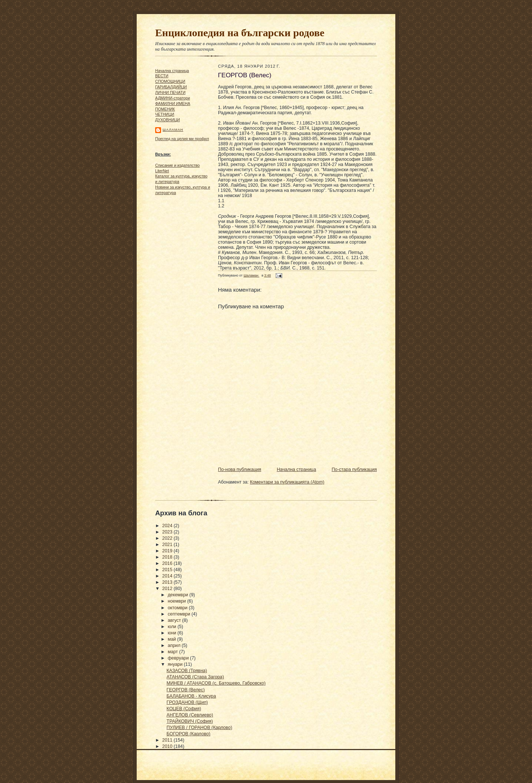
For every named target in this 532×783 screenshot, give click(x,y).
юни (173, 633)
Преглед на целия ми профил (182, 139)
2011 (168, 740)
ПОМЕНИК (165, 109)
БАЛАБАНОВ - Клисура (191, 696)
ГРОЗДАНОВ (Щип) (187, 702)
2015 (168, 570)
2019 (168, 551)
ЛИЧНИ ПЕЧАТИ (170, 92)
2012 (168, 589)
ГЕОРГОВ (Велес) (186, 690)
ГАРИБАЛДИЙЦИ (171, 87)
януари (176, 664)
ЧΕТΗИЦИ (165, 114)
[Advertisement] (177, 311)
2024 (168, 526)
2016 (168, 563)
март (173, 652)
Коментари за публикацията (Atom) (287, 482)
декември (179, 595)
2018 (168, 557)
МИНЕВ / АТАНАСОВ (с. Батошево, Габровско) (216, 683)
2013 (168, 582)
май (173, 639)
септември (180, 614)
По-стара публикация (354, 470)
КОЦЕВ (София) (184, 709)
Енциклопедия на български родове (240, 33)
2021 (168, 545)
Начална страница (172, 71)
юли (173, 627)
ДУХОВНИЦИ (168, 120)
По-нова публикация (240, 470)
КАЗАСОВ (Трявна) (187, 671)
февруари (179, 658)
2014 (168, 576)
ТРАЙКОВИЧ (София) (190, 721)
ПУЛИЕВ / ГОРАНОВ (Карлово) (199, 728)
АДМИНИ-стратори (173, 98)
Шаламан (173, 130)
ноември (178, 601)
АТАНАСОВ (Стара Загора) (195, 677)
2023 (168, 532)
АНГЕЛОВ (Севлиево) (190, 715)
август (175, 620)
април (175, 645)
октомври (178, 608)
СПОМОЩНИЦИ (170, 81)
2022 (168, 538)
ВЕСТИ (162, 76)
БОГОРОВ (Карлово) (189, 734)
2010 (168, 746)
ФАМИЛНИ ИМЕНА (173, 104)
